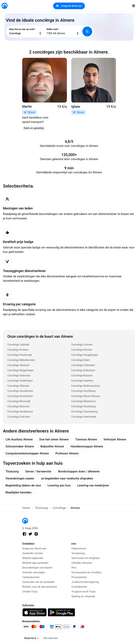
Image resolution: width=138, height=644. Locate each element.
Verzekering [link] (78, 553)
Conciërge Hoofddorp (84, 391)
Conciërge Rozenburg (84, 406)
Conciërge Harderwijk (20, 355)
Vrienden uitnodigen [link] (34, 572)
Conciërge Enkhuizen (83, 370)
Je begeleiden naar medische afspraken (67, 478)
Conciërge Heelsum (19, 365)
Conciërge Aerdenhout (20, 412)
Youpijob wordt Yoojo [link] (84, 592)
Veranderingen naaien (20, 478)
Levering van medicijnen (93, 485)
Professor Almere (67, 453)
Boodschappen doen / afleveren (79, 471)
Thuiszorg (12, 471)
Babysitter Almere (52, 446)
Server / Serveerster (38, 471)
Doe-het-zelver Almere (54, 439)
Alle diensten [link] (51, 638)
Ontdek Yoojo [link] (30, 592)
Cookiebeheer (79, 587)
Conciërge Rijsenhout (84, 401)
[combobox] (25, 31)
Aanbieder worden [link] (33, 553)
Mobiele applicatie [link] (33, 558)
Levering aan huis (59, 485)
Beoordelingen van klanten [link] (37, 568)
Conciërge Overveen (19, 417)
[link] (5, 6)
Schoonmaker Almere (20, 446)
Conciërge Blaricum (19, 406)
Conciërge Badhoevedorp (86, 386)
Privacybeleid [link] (79, 577)
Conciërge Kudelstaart (20, 381)
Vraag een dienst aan (69, 6)
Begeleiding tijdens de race (23, 485)
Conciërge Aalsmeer (19, 375)
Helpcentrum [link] (79, 548)
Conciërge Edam (81, 360)
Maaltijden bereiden (18, 492)
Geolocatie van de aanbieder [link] (39, 582)
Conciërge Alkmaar (18, 386)
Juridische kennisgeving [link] (85, 582)
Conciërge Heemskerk (84, 417)
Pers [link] (74, 568)
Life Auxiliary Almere (19, 439)
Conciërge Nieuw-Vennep (86, 396)
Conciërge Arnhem (18, 350)
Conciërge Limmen (82, 345)
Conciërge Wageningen (20, 370)
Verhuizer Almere (115, 439)
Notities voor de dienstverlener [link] (40, 587)
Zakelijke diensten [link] (82, 563)
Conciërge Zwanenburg (85, 412)
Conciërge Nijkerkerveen (21, 360)
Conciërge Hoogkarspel (85, 355)
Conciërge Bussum (82, 375)
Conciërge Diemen (82, 350)
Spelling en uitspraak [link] (83, 596)
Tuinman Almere (86, 439)
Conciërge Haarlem (82, 381)
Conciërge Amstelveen (20, 391)
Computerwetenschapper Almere (27, 453)
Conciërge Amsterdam (20, 396)
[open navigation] (134, 6)
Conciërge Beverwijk (19, 401)
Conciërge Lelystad (18, 345)
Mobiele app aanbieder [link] (35, 563)
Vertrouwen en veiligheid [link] (85, 558)
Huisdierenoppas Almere (87, 446)
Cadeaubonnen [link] (31, 577)
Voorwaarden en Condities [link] (87, 572)
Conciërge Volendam (83, 365)
